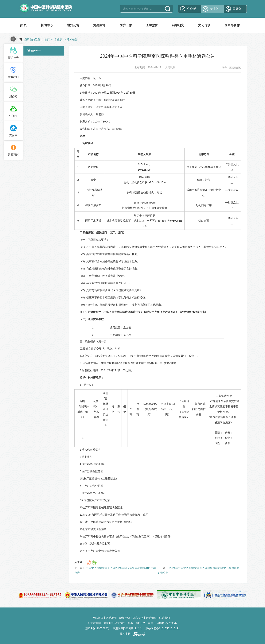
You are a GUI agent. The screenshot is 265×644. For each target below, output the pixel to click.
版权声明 (125, 618)
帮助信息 (151, 618)
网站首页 (98, 618)
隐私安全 (138, 618)
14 (239, 68)
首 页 (23, 25)
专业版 (214, 9)
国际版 (237, 9)
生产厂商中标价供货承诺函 (104, 551)
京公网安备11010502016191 (163, 628)
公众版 (191, 9)
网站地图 (111, 618)
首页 (47, 39)
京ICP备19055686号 (98, 628)
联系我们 (165, 618)
